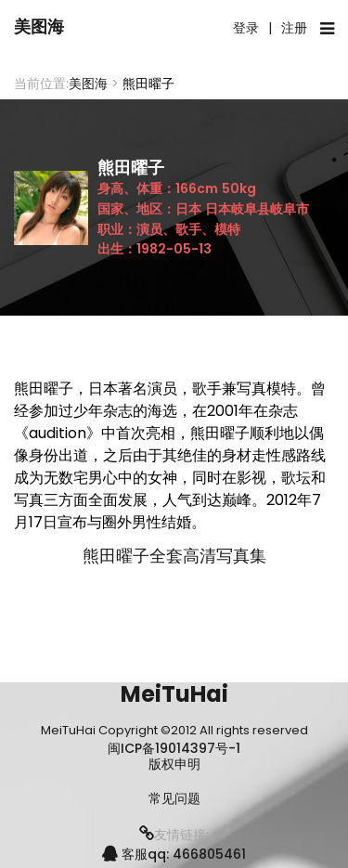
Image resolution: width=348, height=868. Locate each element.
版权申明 (174, 764)
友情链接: (174, 835)
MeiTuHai (174, 694)
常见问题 (174, 799)
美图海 (39, 26)
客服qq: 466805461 (174, 854)
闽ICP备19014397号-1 (174, 748)
